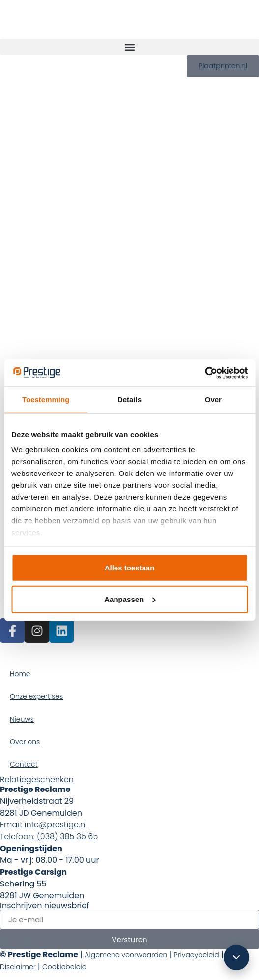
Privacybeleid (197, 955)
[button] (129, 47)
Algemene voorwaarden (126, 955)
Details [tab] (129, 399)
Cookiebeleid (64, 967)
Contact (24, 764)
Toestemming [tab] (46, 399)
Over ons (25, 742)
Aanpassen (130, 599)
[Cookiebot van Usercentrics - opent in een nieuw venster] (205, 373)
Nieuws (22, 719)
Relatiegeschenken (37, 779)
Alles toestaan (130, 567)
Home (20, 674)
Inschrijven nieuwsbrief (44, 906)
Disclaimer (18, 967)
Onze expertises (36, 696)
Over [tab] (213, 399)
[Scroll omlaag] (236, 957)
